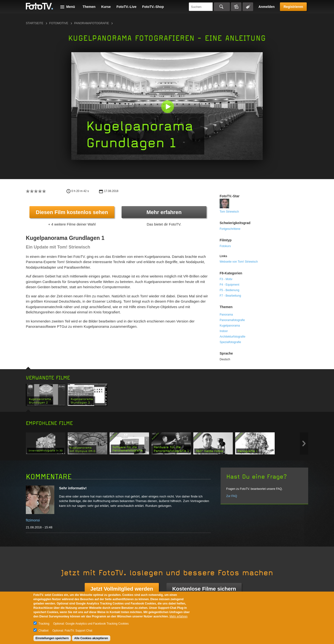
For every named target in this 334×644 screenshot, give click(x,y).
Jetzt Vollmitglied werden (122, 589)
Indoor (224, 331)
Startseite (35, 23)
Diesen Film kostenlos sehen (72, 212)
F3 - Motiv (226, 279)
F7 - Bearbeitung (230, 296)
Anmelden (267, 7)
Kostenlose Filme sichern (204, 589)
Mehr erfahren (164, 212)
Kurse (106, 7)
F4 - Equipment (229, 285)
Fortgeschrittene (230, 229)
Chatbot (44, 631)
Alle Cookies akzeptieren (91, 638)
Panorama (226, 315)
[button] (168, 107)
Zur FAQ (232, 496)
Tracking (44, 624)
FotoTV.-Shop (153, 7)
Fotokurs (225, 246)
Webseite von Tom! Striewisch (239, 262)
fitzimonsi (33, 520)
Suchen (222, 7)
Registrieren (293, 7)
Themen (89, 7)
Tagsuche (248, 7)
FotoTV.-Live (127, 7)
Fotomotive (59, 23)
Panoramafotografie (92, 23)
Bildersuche (236, 7)
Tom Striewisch (229, 212)
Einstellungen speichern (52, 638)
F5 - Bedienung (229, 290)
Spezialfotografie (230, 342)
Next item (304, 443)
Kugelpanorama (230, 326)
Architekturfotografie (232, 337)
